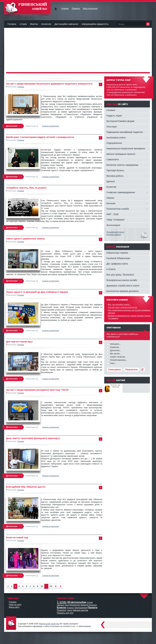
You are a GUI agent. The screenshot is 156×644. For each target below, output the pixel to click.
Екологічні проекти (79, 605)
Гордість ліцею (114, 116)
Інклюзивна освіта (116, 137)
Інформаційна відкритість (95, 24)
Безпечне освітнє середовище (122, 165)
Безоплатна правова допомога (123, 291)
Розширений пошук (115, 232)
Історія (23, 24)
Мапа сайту (14, 607)
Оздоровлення (114, 143)
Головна (12, 24)
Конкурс (62, 608)
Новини (70, 608)
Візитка (34, 24)
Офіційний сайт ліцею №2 (12, 623)
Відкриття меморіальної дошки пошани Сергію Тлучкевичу (129, 317)
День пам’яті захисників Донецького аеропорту (33, 438)
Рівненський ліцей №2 (49, 624)
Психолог (62, 610)
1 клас (62, 602)
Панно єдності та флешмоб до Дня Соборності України (37, 292)
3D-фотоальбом (77, 602)
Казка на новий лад (17, 537)
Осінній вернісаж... (118, 360)
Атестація (112, 127)
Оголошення (81, 608)
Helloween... (115, 344)
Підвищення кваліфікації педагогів (125, 132)
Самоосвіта (113, 159)
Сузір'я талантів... (118, 357)
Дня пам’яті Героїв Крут (19, 342)
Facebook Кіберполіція (118, 258)
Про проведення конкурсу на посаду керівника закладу (129, 311)
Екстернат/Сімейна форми (121, 121)
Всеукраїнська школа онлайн (122, 280)
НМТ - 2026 (113, 214)
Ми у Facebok (56, 9)
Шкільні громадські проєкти (121, 154)
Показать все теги (65, 613)
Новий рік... (115, 347)
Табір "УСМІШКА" (116, 220)
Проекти (92, 608)
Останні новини (114, 235)
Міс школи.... (116, 354)
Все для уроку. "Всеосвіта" (120, 275)
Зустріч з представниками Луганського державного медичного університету (49, 84)
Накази (110, 198)
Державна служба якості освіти (123, 286)
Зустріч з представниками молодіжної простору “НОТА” (38, 390)
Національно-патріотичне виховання (126, 148)
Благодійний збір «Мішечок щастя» (26, 487)
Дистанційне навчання (66, 24)
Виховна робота (115, 176)
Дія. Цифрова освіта (117, 264)
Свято (69, 610)
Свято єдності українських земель (26, 239)
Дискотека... (115, 350)
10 (42, 586)
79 (51, 586)
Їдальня (111, 181)
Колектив (46, 24)
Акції (67, 605)
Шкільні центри (80, 610)
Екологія (93, 605)
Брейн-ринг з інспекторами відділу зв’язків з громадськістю (40, 137)
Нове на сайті (15, 605)
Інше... (113, 363)
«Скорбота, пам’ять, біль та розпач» (27, 188)
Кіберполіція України (117, 253)
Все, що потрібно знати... (119, 304)
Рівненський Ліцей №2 (27, 8)
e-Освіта (111, 269)
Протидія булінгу (115, 170)
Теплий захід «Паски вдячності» (123, 307)
